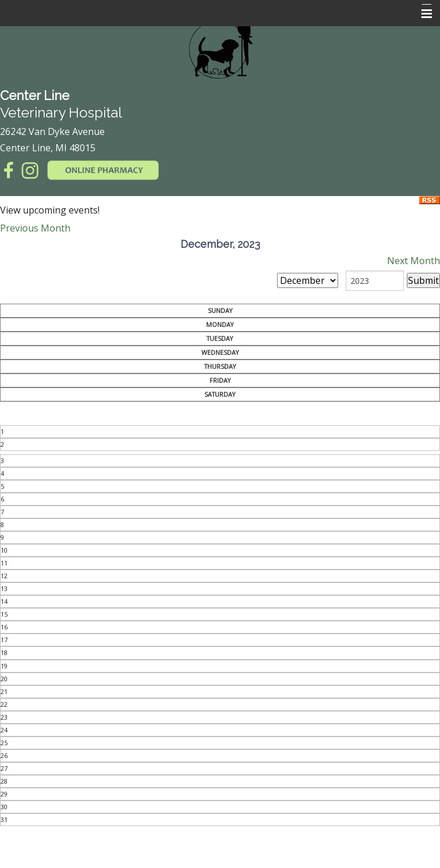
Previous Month (35, 228)
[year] (375, 281)
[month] (308, 280)
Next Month (414, 261)
